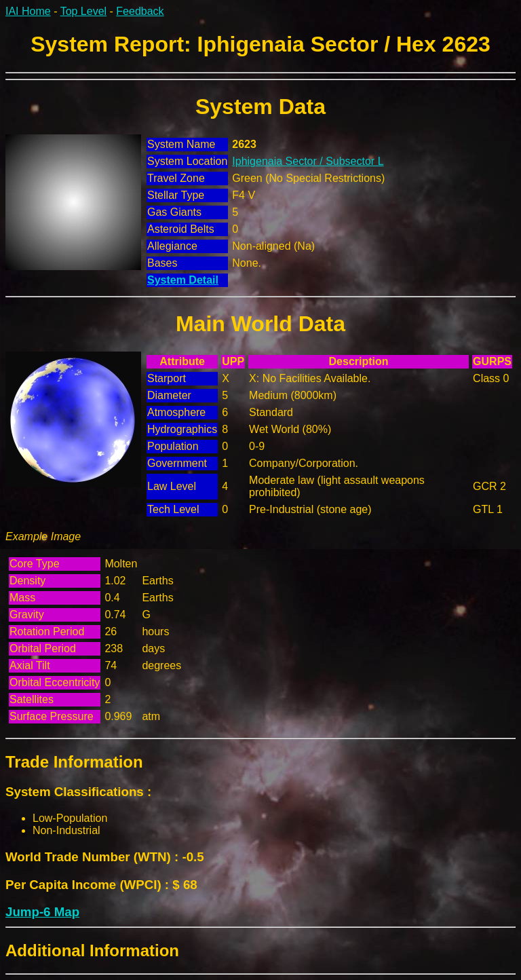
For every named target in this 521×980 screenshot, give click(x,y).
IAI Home (28, 11)
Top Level (84, 11)
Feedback (140, 11)
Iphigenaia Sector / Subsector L (308, 161)
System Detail (183, 280)
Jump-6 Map (42, 912)
